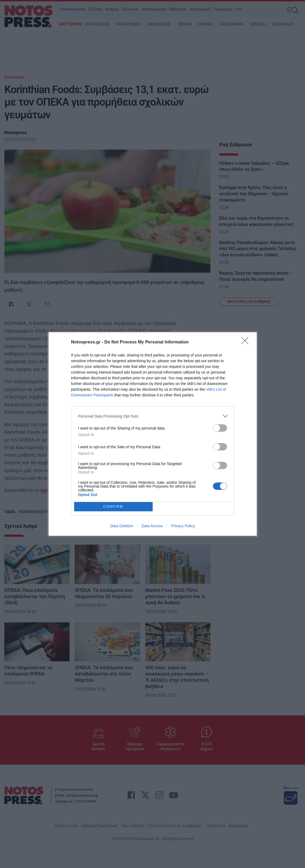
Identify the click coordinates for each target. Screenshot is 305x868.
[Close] (247, 342)
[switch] (220, 428)
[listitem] (153, 416)
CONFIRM (113, 507)
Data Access (152, 526)
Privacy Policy (183, 526)
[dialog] (153, 434)
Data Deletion (122, 526)
